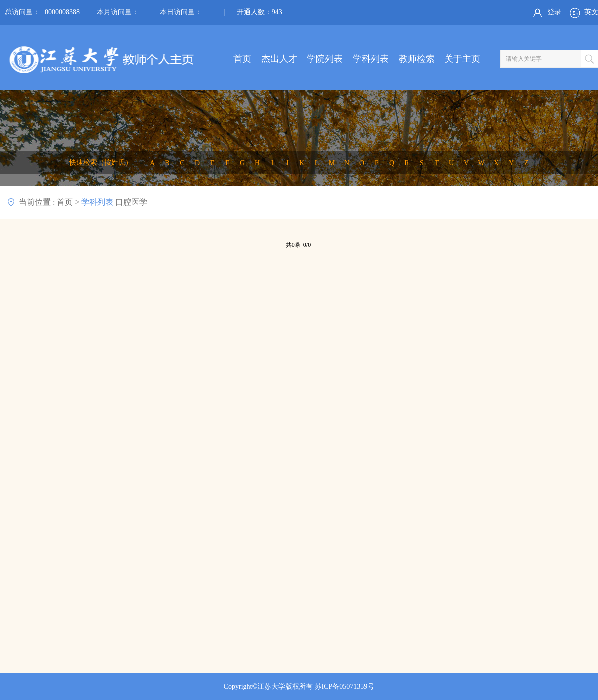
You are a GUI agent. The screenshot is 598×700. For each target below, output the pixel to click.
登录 (546, 13)
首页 (242, 59)
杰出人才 (279, 59)
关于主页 (462, 59)
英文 (583, 13)
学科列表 (371, 59)
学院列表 (325, 59)
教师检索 (417, 59)
